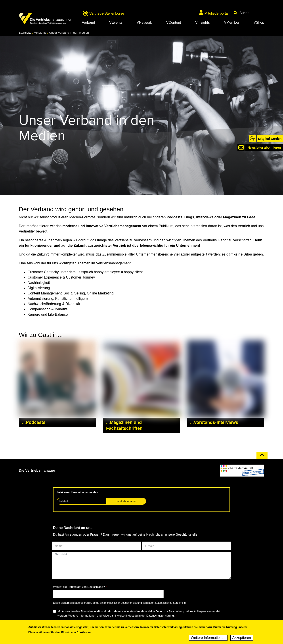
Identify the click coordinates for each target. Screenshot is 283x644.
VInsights (203, 22)
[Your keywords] (248, 13)
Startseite (25, 33)
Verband (88, 22)
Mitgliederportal (214, 13)
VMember (232, 22)
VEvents (116, 22)
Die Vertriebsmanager (37, 470)
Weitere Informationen (208, 638)
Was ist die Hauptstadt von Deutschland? (79, 587)
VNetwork (144, 22)
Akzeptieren (242, 638)
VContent (174, 22)
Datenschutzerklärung (160, 616)
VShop (259, 22)
